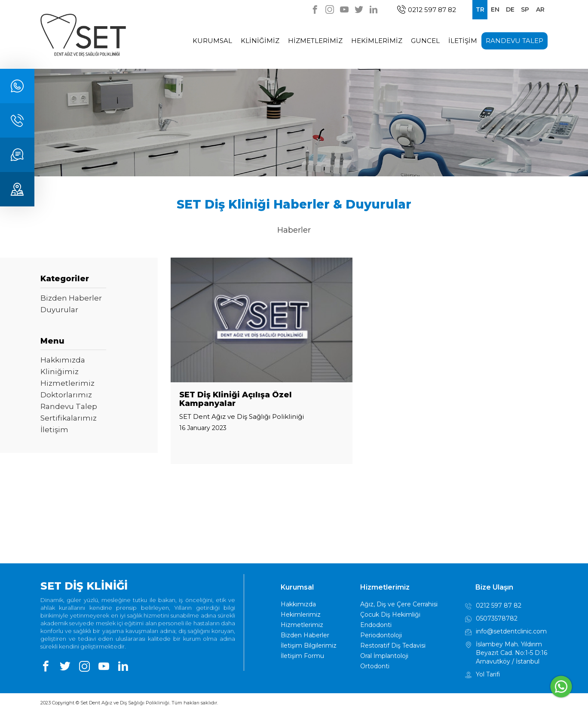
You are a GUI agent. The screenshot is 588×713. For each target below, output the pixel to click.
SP (525, 9)
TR (480, 9)
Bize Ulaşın (494, 587)
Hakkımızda (63, 360)
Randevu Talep (69, 406)
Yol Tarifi (482, 675)
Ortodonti (375, 666)
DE (510, 9)
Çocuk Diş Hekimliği (390, 615)
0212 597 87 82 (427, 10)
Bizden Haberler (71, 298)
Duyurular (59, 310)
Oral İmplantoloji (384, 656)
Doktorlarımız (66, 395)
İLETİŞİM (463, 41)
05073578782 (491, 619)
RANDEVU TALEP (514, 41)
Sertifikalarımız (69, 418)
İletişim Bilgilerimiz (309, 645)
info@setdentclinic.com (506, 632)
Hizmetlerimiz (67, 383)
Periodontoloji (381, 635)
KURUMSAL (212, 41)
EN (495, 9)
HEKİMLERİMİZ (377, 41)
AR (540, 9)
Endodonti (376, 625)
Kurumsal (297, 587)
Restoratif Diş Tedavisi (393, 645)
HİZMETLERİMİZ (315, 41)
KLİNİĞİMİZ (260, 41)
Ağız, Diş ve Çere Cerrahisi (399, 604)
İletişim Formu (302, 656)
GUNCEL (425, 41)
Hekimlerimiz (301, 615)
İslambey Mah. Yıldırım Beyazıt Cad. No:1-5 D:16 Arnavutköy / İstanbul (506, 653)
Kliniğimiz (60, 372)
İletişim (54, 430)
